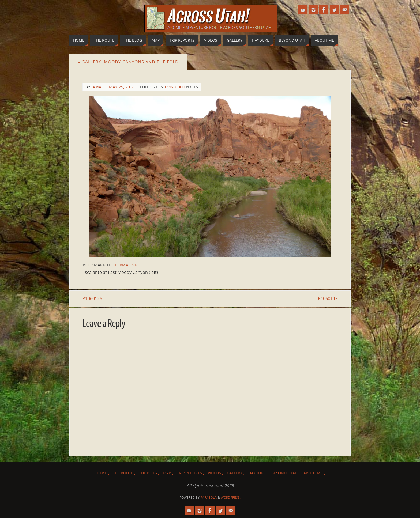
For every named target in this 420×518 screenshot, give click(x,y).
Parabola (209, 498)
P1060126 (92, 298)
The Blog (148, 473)
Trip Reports (189, 473)
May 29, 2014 (122, 87)
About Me (313, 473)
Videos (214, 473)
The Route (123, 473)
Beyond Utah (284, 473)
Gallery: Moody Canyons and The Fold (128, 62)
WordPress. (231, 498)
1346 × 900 (175, 87)
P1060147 (328, 298)
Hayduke (257, 473)
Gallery (235, 473)
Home (101, 473)
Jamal (98, 87)
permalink (126, 265)
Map (167, 473)
